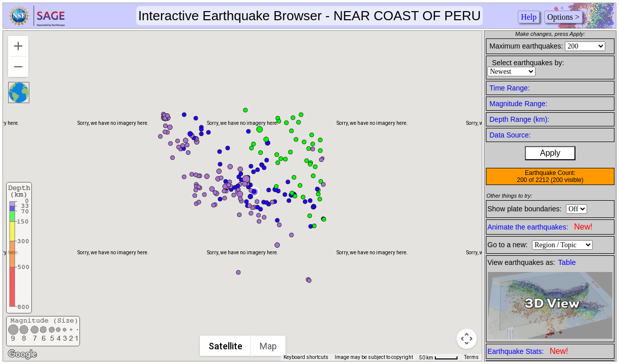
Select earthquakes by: (528, 63)
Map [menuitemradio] (269, 346)
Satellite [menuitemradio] (226, 346)
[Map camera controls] (467, 339)
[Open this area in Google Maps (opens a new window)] (22, 354)
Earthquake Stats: (528, 351)
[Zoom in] (18, 46)
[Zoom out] (18, 67)
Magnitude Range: (518, 104)
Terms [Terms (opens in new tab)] (471, 357)
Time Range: (510, 88)
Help (529, 17)
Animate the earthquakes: (540, 227)
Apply (550, 153)
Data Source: (510, 135)
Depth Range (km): (519, 119)
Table (567, 262)
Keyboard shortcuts (306, 357)
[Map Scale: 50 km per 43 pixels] (439, 357)
